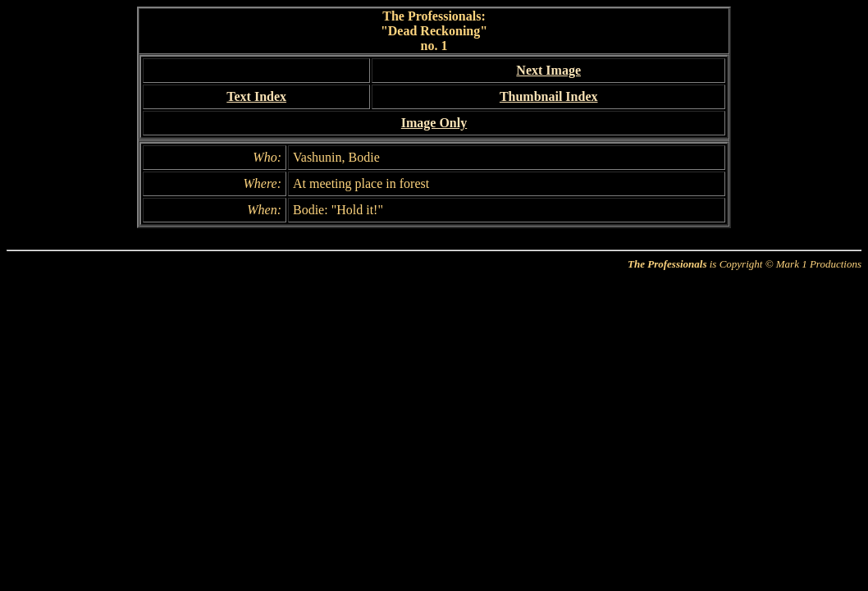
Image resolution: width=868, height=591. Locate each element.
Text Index (256, 96)
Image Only (434, 123)
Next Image (548, 70)
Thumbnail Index (549, 96)
